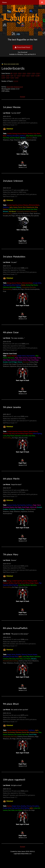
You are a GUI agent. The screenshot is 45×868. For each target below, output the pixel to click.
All (11, 73)
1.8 (12, 75)
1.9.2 (38, 73)
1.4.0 (17, 78)
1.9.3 (33, 73)
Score (8, 87)
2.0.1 (24, 73)
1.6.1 (28, 75)
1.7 (15, 75)
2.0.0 (29, 73)
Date (12, 87)
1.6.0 (33, 75)
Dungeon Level (18, 87)
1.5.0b (37, 75)
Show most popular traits (11, 64)
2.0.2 (20, 73)
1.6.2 (23, 75)
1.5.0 (3, 78)
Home (4, 2)
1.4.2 (8, 78)
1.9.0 (8, 75)
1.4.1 (12, 78)
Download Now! (22, 47)
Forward (22, 97)
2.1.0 (15, 73)
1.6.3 (19, 75)
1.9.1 (3, 75)
